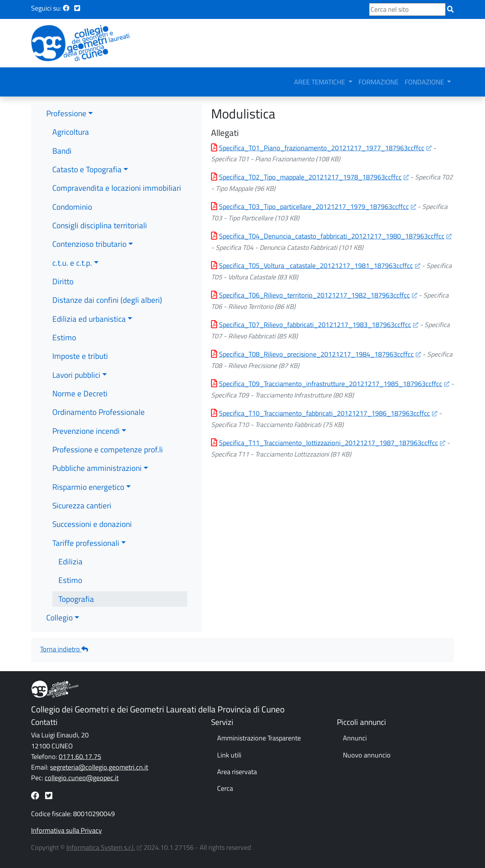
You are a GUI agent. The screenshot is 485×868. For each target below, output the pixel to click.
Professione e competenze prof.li (108, 449)
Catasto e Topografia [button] (87, 169)
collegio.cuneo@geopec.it (82, 778)
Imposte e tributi (80, 356)
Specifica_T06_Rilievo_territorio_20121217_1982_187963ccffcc (314, 295)
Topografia (76, 599)
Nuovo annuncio (367, 755)
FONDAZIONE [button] (425, 82)
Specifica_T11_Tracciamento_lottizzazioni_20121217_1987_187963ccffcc (329, 443)
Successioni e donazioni (92, 524)
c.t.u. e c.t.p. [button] (72, 263)
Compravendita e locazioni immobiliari (117, 188)
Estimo (64, 337)
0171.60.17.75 (80, 757)
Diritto (63, 281)
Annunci (355, 738)
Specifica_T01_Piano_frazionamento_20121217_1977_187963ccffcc (322, 148)
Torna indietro (64, 649)
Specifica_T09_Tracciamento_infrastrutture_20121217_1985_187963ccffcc (331, 384)
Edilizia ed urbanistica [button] (89, 319)
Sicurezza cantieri (82, 505)
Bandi (62, 151)
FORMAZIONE (379, 82)
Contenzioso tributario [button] (89, 244)
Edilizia (70, 561)
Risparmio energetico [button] (88, 487)
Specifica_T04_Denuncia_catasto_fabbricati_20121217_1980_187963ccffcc (332, 236)
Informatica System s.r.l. (101, 847)
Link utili (229, 755)
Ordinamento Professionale (99, 412)
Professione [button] (66, 113)
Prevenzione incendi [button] (86, 431)
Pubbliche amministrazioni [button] (97, 468)
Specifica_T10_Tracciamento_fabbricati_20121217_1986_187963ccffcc (325, 413)
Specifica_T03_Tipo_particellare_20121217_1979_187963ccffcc (314, 206)
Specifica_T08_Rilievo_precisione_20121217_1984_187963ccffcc (316, 354)
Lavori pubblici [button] (76, 375)
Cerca (225, 788)
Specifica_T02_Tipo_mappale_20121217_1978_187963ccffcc (310, 177)
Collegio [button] (59, 617)
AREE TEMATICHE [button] (320, 82)
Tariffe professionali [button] (86, 543)
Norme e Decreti (80, 393)
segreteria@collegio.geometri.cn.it (99, 767)
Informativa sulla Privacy (66, 830)
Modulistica (243, 114)
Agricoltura (71, 132)
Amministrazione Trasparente (259, 738)
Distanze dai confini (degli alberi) (107, 300)
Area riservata (237, 772)
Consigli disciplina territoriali (100, 225)
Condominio (72, 207)
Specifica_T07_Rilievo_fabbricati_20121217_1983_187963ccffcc (315, 325)
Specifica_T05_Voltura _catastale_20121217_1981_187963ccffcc (316, 266)
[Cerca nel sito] (407, 9)
